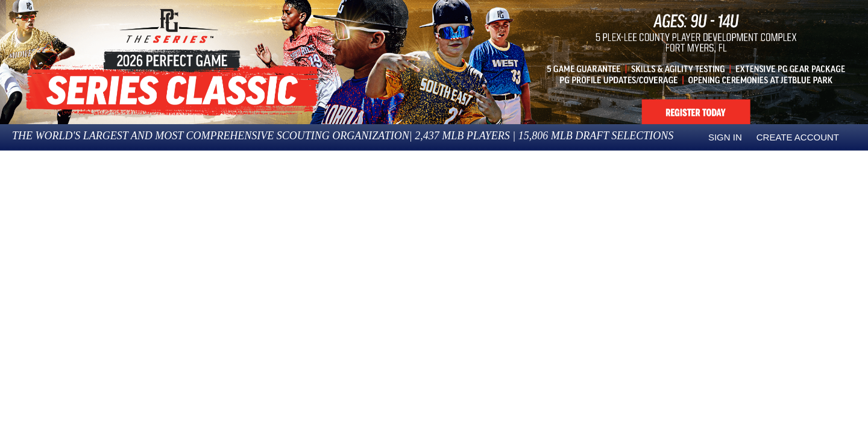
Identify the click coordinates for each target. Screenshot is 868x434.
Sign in (725, 137)
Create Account (798, 137)
